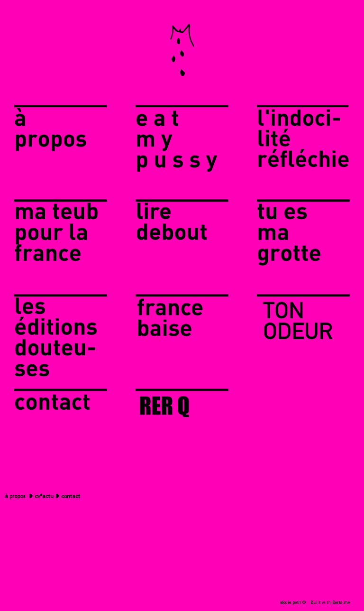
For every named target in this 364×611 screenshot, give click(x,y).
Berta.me (341, 603)
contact (71, 496)
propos (18, 496)
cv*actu (44, 496)
